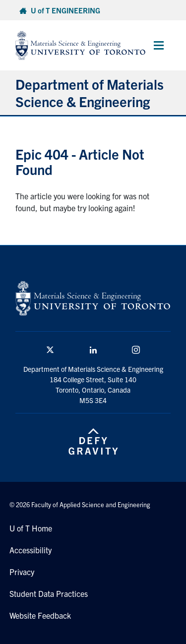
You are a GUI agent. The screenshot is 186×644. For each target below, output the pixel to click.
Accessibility (31, 550)
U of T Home (31, 528)
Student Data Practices (49, 593)
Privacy (22, 572)
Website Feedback (40, 615)
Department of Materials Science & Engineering (90, 92)
